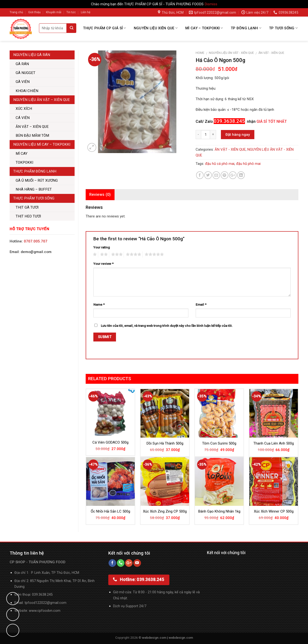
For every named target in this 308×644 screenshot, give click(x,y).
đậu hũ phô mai (248, 164)
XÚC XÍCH (24, 109)
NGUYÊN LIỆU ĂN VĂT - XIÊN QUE (231, 53)
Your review (103, 264)
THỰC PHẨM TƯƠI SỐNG (34, 198)
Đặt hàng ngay (238, 135)
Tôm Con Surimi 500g (219, 443)
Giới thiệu (34, 12)
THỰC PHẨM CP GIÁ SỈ (104, 28)
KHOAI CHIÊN (27, 91)
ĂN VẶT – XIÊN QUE (32, 127)
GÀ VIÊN (23, 82)
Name (99, 304)
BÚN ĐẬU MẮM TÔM (32, 136)
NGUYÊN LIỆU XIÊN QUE (156, 28)
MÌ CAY (22, 154)
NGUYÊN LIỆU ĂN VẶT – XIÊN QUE (42, 100)
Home (200, 53)
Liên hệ (86, 12)
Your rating (102, 247)
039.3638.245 (42, 595)
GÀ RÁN (22, 64)
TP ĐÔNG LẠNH (246, 28)
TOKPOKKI (24, 162)
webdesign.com (181, 638)
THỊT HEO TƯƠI (28, 216)
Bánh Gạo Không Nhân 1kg (219, 511)
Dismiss (211, 4)
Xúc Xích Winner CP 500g (274, 511)
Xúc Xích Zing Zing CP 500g (165, 511)
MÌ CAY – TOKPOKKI (204, 28)
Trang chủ (16, 12)
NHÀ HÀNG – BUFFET (34, 189)
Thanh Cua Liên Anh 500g (274, 443)
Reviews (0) (100, 195)
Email (201, 304)
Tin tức (71, 12)
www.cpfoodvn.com (45, 611)
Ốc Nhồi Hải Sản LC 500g (110, 511)
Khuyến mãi (54, 12)
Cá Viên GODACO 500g (110, 442)
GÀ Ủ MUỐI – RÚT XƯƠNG (37, 180)
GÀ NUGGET (26, 73)
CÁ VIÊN (23, 118)
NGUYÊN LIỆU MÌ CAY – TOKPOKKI (42, 144)
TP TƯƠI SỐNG (283, 28)
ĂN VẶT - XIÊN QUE (271, 53)
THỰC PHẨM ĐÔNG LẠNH (35, 171)
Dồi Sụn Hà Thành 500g (165, 443)
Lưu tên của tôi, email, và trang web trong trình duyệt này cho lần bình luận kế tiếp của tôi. (167, 326)
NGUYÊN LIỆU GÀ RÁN (32, 55)
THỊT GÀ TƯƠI (27, 207)
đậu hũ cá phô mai (220, 164)
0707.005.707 (36, 241)
